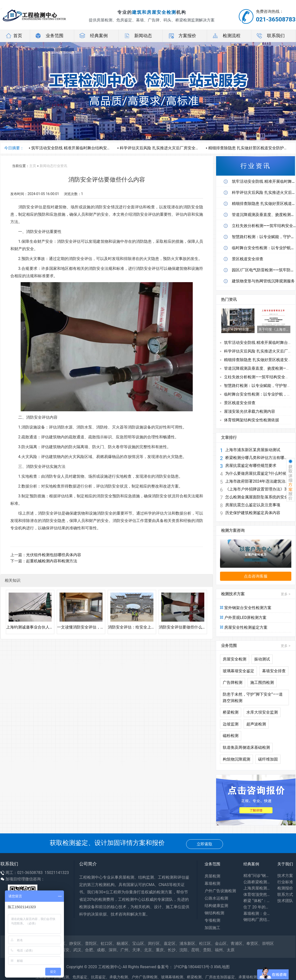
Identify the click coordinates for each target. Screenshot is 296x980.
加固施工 (212, 928)
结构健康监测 (216, 906)
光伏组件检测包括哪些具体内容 (54, 555)
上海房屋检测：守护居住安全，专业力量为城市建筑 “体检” (257, 888)
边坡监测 (231, 724)
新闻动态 (138, 36)
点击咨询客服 (256, 576)
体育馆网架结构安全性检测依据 (252, 420)
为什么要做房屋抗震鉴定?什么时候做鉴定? (257, 474)
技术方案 (285, 876)
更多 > (286, 594)
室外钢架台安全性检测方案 (246, 608)
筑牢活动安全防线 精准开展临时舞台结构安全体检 (75, 148)
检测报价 (285, 888)
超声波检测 (256, 724)
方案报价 (182, 36)
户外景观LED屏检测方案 (243, 618)
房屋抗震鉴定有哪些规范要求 (251, 466)
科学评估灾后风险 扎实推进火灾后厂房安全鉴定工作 (165, 148)
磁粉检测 (231, 736)
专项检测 (212, 920)
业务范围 (49, 36)
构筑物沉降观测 (237, 759)
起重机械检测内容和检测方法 (52, 561)
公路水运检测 (216, 898)
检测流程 (226, 36)
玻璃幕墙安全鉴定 (238, 671)
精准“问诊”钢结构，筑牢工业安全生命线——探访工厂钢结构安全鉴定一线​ (257, 876)
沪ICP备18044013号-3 (193, 967)
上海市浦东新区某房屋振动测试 (253, 450)
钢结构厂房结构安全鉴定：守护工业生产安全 (257, 920)
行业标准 (285, 882)
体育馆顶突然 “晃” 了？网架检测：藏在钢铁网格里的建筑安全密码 (257, 895)
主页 (33, 166)
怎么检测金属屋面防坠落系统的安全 (257, 497)
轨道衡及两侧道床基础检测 (246, 747)
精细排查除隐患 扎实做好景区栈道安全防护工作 (250, 148)
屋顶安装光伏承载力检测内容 (250, 411)
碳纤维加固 (268, 759)
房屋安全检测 (235, 659)
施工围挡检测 (262, 682)
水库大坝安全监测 (262, 712)
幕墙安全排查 (274, 671)
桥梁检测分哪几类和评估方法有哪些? (257, 458)
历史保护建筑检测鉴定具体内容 (253, 513)
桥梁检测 (231, 712)
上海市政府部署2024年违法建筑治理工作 (257, 481)
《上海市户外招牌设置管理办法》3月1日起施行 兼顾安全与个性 (257, 489)
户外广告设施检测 (220, 891)
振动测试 (262, 659)
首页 (14, 36)
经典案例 (93, 36)
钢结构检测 (214, 913)
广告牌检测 (233, 682)
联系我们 (270, 36)
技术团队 (285, 901)
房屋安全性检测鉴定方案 (244, 627)
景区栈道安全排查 (240, 403)
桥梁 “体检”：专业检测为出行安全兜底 (257, 901)
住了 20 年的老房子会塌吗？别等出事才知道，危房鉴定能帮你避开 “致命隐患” (257, 907)
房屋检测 (212, 876)
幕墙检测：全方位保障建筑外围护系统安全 (257, 913)
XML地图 (222, 967)
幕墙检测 (212, 883)
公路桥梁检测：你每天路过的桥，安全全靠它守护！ (257, 882)
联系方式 (285, 895)
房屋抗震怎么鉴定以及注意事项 (253, 505)
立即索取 (205, 844)
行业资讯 (60, 166)
